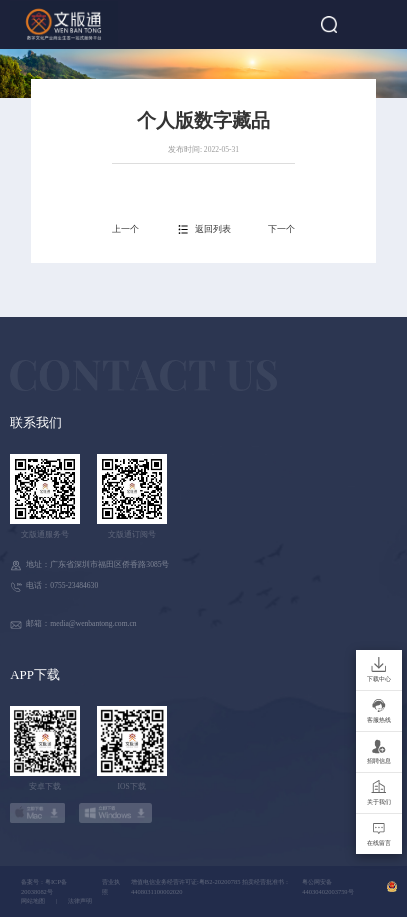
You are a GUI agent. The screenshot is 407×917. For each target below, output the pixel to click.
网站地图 (33, 900)
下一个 (281, 229)
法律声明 (80, 900)
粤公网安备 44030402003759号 (327, 886)
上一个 (125, 229)
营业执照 (111, 886)
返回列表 (213, 229)
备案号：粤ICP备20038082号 (44, 886)
